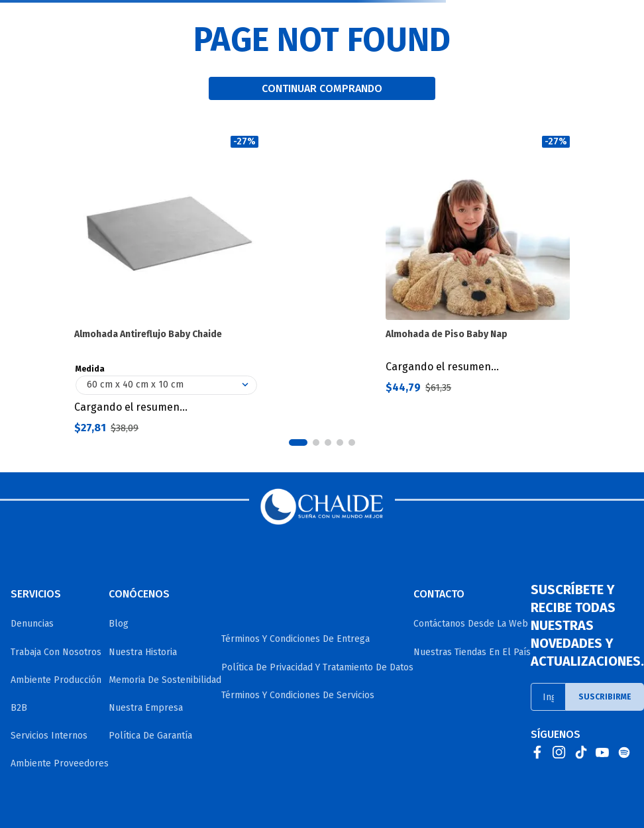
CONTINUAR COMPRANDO (322, 88)
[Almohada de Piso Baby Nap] (478, 285)
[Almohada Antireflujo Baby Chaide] (166, 285)
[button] (298, 442)
